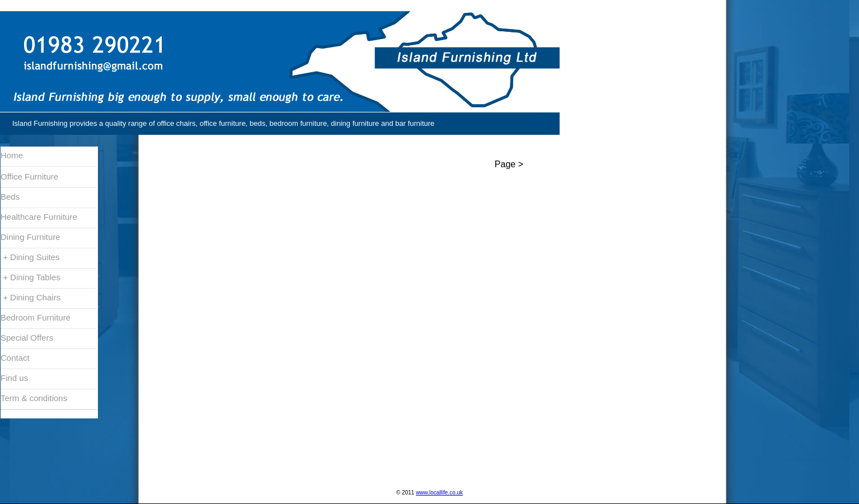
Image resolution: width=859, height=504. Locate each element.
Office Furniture (29, 176)
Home (12, 155)
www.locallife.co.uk (439, 493)
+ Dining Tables (30, 277)
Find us (14, 378)
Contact (15, 358)
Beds (10, 197)
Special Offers (27, 338)
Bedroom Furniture (36, 317)
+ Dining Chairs (30, 297)
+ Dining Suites (30, 257)
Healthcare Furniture (39, 217)
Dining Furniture (30, 237)
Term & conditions (34, 398)
